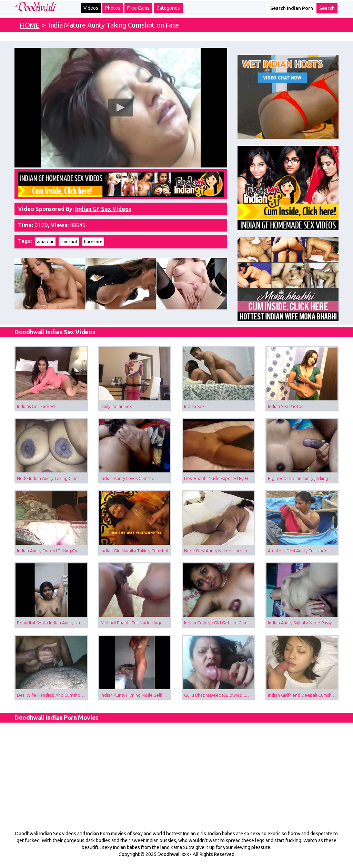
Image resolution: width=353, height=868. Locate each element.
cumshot (69, 242)
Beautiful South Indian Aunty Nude (51, 623)
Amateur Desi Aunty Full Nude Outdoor (303, 551)
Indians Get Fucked (36, 406)
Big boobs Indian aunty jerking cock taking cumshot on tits (303, 478)
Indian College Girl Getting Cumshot (220, 623)
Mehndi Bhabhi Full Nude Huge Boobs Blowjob (136, 623)
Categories (168, 8)
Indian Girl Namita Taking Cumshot (135, 551)
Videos (91, 8)
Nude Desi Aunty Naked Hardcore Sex (220, 551)
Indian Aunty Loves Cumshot (128, 478)
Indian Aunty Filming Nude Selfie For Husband (136, 695)
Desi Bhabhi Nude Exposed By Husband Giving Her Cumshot (220, 478)
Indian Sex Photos (285, 406)
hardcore (93, 242)
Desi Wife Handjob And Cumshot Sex (52, 695)
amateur (45, 242)
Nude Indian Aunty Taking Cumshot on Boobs (52, 478)
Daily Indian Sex (116, 406)
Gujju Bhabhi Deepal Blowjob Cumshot (220, 695)
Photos (113, 8)
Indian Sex (194, 406)
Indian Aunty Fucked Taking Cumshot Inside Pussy (52, 551)
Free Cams (138, 8)
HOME (29, 25)
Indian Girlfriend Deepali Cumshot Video (303, 695)
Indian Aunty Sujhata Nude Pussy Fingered (303, 623)
